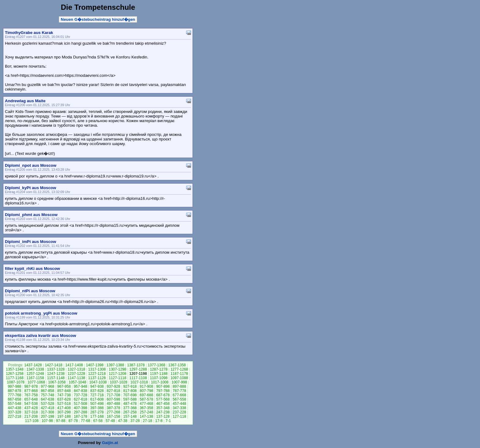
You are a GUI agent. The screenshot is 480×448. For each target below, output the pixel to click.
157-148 (130, 416)
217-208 (31, 416)
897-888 (179, 386)
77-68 (86, 421)
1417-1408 (74, 365)
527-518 (64, 404)
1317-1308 (97, 369)
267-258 (130, 412)
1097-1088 (179, 378)
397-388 (97, 408)
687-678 (163, 395)
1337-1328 (56, 369)
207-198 (47, 416)
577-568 (163, 399)
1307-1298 (117, 369)
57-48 (110, 421)
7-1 (168, 421)
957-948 (81, 386)
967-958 (64, 386)
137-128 (163, 416)
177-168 (97, 416)
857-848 (64, 391)
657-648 (31, 399)
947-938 (97, 386)
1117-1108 (138, 378)
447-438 (14, 408)
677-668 (179, 395)
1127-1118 (117, 378)
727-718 (97, 395)
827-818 (114, 391)
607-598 (114, 399)
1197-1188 (159, 374)
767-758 (31, 395)
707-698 (130, 395)
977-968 (47, 386)
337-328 (14, 412)
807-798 (146, 391)
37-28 (135, 421)
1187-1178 (179, 374)
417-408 (64, 408)
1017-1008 (160, 382)
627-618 (81, 399)
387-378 (114, 408)
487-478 (130, 404)
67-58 (98, 421)
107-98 (47, 421)
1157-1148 (56, 378)
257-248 (146, 412)
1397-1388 (115, 365)
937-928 (114, 386)
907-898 (163, 386)
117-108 (32, 421)
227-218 (14, 416)
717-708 (114, 395)
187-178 (81, 416)
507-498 (97, 404)
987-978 (31, 386)
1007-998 (179, 382)
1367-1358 (177, 365)
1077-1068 (36, 382)
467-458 (163, 404)
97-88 (61, 421)
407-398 (81, 408)
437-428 (31, 408)
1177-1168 (15, 378)
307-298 (64, 412)
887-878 (14, 391)
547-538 (31, 404)
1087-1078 (16, 382)
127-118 (179, 416)
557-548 (14, 404)
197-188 (64, 416)
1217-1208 (117, 374)
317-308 (47, 412)
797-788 (163, 391)
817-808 (130, 391)
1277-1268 (179, 369)
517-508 (81, 404)
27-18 (147, 421)
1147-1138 (76, 378)
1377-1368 (156, 365)
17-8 (159, 421)
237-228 (179, 412)
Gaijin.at (110, 443)
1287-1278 (159, 369)
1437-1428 (33, 365)
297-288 (81, 412)
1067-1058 (57, 382)
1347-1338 (35, 369)
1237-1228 (76, 374)
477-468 (146, 404)
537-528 (47, 404)
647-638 (47, 399)
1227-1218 (97, 374)
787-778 (179, 391)
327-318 (31, 412)
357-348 (163, 408)
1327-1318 (76, 369)
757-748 (47, 395)
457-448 (179, 404)
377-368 (130, 408)
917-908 (146, 386)
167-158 (114, 416)
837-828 (97, 391)
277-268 (114, 412)
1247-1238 (56, 374)
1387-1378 (136, 365)
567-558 (179, 399)
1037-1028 (119, 382)
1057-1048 (77, 382)
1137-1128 (97, 378)
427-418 (47, 408)
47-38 (123, 421)
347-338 (179, 408)
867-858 (47, 391)
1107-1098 (159, 378)
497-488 (114, 404)
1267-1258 (15, 374)
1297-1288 (138, 369)
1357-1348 (15, 369)
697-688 (146, 395)
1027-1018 (139, 382)
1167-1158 (35, 378)
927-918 (130, 386)
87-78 (73, 421)
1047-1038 (98, 382)
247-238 (163, 412)
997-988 (14, 386)
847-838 (81, 391)
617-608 (97, 399)
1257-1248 (35, 374)
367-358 (146, 408)
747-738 (64, 395)
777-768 (14, 395)
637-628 (64, 399)
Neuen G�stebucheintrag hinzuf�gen (98, 19)
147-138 (146, 416)
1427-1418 (53, 365)
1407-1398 (95, 365)
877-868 (31, 391)
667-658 (14, 399)
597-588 (130, 399)
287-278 (97, 412)
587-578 (146, 399)
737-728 (81, 395)
